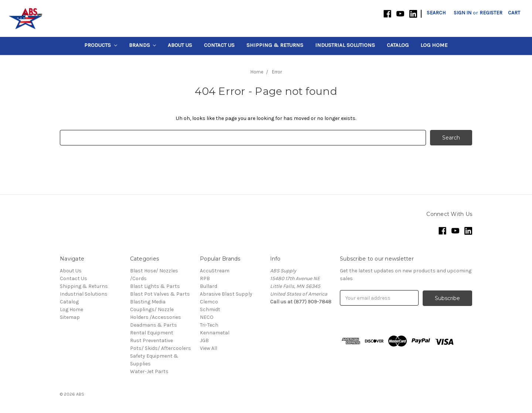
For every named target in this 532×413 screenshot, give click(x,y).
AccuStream (215, 271)
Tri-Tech (209, 325)
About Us (180, 45)
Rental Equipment (152, 333)
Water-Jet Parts (149, 371)
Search (436, 13)
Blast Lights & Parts (155, 286)
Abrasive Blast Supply (226, 294)
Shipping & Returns (275, 45)
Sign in (463, 13)
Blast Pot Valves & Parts (160, 294)
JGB (204, 340)
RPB (205, 278)
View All (209, 348)
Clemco (209, 302)
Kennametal (215, 333)
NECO (207, 317)
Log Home (434, 45)
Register (491, 13)
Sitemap (70, 317)
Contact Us (219, 45)
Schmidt (210, 309)
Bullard (209, 286)
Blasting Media (148, 302)
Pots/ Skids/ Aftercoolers (161, 348)
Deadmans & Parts (154, 325)
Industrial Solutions (345, 45)
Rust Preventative (151, 340)
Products (101, 45)
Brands (143, 45)
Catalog (398, 45)
